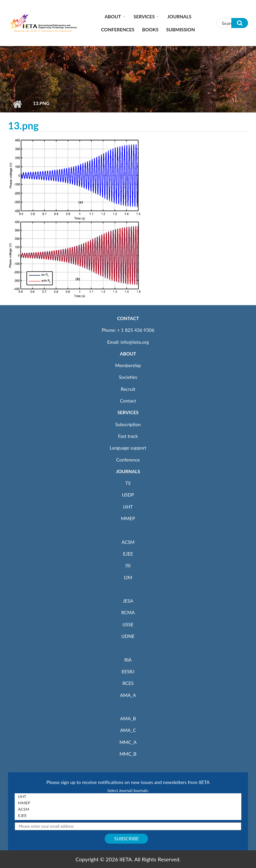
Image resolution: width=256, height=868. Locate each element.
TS (128, 483)
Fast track (128, 436)
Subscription (128, 424)
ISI (128, 565)
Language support (128, 448)
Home (17, 104)
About (113, 17)
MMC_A (128, 742)
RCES (128, 683)
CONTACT (128, 318)
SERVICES (128, 412)
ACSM (128, 542)
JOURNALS (128, 471)
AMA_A (128, 695)
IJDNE (128, 636)
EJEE (128, 554)
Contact (128, 401)
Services (144, 17)
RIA (128, 660)
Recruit (128, 389)
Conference (128, 460)
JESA (128, 601)
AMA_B (128, 718)
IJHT (128, 507)
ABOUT (128, 354)
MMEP (128, 518)
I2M (128, 577)
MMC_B (128, 754)
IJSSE (128, 624)
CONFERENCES (118, 30)
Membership (128, 365)
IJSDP (128, 495)
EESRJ (128, 671)
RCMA (128, 612)
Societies (128, 377)
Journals (179, 17)
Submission (180, 30)
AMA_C (128, 730)
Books (150, 30)
